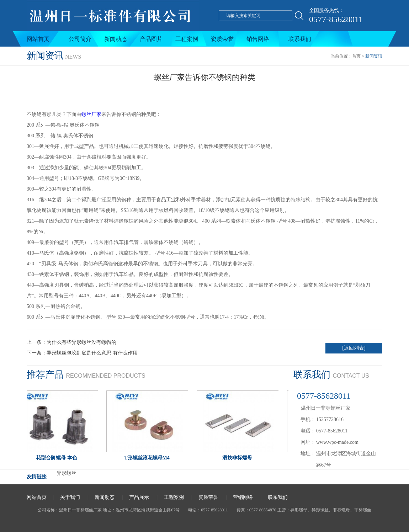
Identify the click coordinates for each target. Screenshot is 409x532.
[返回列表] (354, 348)
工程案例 (187, 39)
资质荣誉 (222, 39)
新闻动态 (116, 39)
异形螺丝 (67, 473)
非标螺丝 (363, 510)
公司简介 (80, 39)
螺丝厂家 (91, 114)
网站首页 (38, 39)
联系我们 (300, 39)
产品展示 (139, 497)
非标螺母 (341, 510)
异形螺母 (299, 510)
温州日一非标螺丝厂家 (80, 510)
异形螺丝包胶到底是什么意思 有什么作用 (92, 353)
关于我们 (70, 497)
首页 (356, 56)
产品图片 (151, 39)
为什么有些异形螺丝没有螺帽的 (81, 342)
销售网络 (258, 39)
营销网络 (243, 497)
